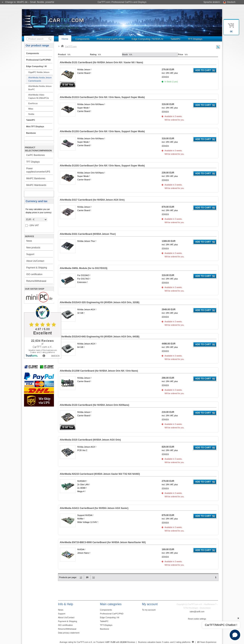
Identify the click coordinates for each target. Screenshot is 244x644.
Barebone (105, 629)
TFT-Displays (195, 39)
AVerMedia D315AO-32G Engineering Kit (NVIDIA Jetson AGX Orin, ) (100, 302)
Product (62, 54)
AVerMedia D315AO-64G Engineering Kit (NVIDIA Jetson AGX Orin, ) (100, 337)
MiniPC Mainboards (36, 185)
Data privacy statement (69, 633)
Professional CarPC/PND (111, 39)
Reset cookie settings (197, 619)
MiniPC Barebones (36, 178)
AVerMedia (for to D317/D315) (84, 268)
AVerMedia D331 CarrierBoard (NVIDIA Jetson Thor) (88, 234)
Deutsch (231, 2)
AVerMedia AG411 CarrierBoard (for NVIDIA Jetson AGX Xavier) (94, 508)
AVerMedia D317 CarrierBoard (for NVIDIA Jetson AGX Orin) (92, 200)
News (29, 241)
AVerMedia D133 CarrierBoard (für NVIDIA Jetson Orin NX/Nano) (95, 405)
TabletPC (175, 39)
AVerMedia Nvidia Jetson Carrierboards (40, 79)
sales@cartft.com (197, 612)
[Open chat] (235, 635)
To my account (149, 610)
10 (81, 577)
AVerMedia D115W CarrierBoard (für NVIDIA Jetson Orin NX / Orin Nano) (99, 371)
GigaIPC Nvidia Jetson (39, 72)
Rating (93, 54)
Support (30, 254)
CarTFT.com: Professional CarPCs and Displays (122, 2)
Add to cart (203, 70)
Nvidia (31, 114)
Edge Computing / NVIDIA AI (147, 39)
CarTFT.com (69, 46)
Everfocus (33, 103)
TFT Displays (33, 162)
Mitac (31, 109)
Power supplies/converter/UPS (38, 170)
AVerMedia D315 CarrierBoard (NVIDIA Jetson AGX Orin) (90, 440)
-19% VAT (32, 226)
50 (94, 577)
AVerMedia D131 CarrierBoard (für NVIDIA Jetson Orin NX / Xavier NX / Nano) (102, 62)
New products (33, 248)
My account (35, 194)
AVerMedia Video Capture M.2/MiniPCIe (39, 96)
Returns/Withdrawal (36, 281)
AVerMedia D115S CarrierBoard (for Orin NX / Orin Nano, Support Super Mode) (102, 131)
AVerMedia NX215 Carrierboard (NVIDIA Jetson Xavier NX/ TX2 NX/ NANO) (100, 474)
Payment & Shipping (37, 268)
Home (65, 39)
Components (83, 39)
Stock (125, 54)
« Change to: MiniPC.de (28, 2)
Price (181, 54)
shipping (165, 77)
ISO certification (34, 274)
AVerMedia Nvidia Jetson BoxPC (40, 88)
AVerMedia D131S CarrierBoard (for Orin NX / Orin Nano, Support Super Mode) (102, 97)
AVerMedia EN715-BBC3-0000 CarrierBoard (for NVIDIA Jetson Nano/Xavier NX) (103, 542)
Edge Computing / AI (110, 617)
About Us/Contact (35, 261)
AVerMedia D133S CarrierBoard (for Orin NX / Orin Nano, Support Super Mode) (102, 166)
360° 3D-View (68, 85)
